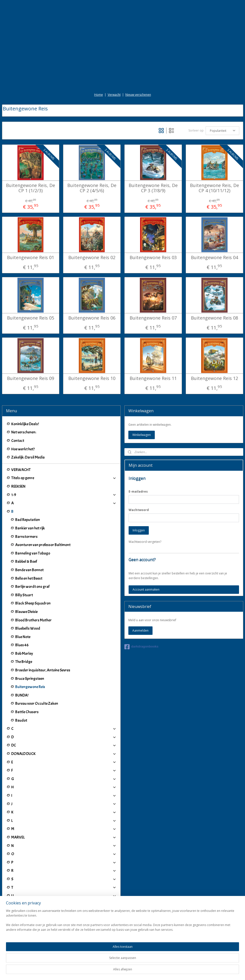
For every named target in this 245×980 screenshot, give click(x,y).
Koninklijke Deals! (25, 424)
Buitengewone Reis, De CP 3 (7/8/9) (153, 188)
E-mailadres (138, 491)
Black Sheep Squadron (33, 603)
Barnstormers (26, 537)
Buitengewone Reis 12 (214, 378)
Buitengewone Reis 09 (31, 378)
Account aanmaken (146, 589)
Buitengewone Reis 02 (92, 258)
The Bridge (24, 662)
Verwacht (114, 95)
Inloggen (139, 530)
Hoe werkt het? (23, 449)
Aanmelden (140, 630)
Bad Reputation (28, 520)
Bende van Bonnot (29, 570)
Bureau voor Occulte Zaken (37, 703)
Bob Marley (24, 653)
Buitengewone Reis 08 (214, 318)
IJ (64, 929)
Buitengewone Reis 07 (153, 318)
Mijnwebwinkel (180, 971)
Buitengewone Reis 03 (153, 258)
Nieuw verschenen (138, 95)
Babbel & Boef (26, 561)
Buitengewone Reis (30, 687)
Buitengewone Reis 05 (31, 318)
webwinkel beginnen (137, 971)
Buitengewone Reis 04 (214, 258)
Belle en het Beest (29, 578)
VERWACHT (21, 470)
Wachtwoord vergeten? (145, 542)
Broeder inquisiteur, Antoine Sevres (43, 670)
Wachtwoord (139, 510)
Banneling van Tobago (33, 553)
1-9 (64, 495)
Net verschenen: (24, 432)
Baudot (21, 720)
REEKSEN (18, 486)
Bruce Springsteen (30, 679)
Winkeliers (64, 950)
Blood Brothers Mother (33, 620)
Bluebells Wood (28, 628)
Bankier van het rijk (30, 528)
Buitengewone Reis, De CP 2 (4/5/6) (92, 188)
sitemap (107, 971)
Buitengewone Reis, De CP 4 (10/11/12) (214, 188)
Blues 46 (22, 645)
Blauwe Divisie (26, 612)
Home (99, 95)
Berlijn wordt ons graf (32, 587)
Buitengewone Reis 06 (92, 318)
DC (64, 745)
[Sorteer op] (222, 131)
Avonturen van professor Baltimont (43, 545)
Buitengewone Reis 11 (153, 378)
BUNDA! (22, 695)
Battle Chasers (27, 712)
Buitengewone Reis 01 (31, 258)
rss (118, 971)
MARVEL (64, 837)
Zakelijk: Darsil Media (28, 457)
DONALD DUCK (64, 754)
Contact (18, 441)
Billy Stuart (24, 595)
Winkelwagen (142, 435)
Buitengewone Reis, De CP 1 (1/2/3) (31, 188)
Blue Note (23, 637)
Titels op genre (64, 478)
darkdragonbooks (141, 647)
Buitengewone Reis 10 (92, 378)
